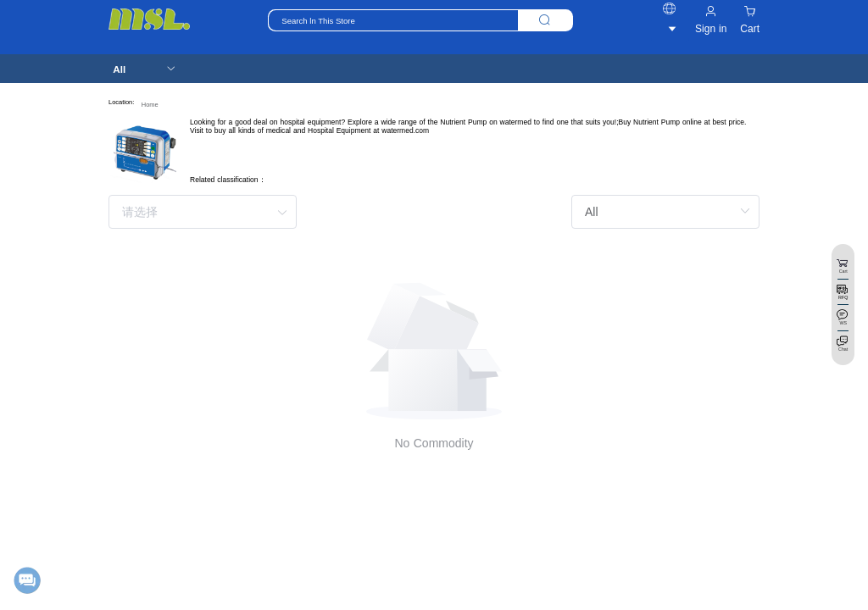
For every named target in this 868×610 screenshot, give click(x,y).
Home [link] (150, 105)
